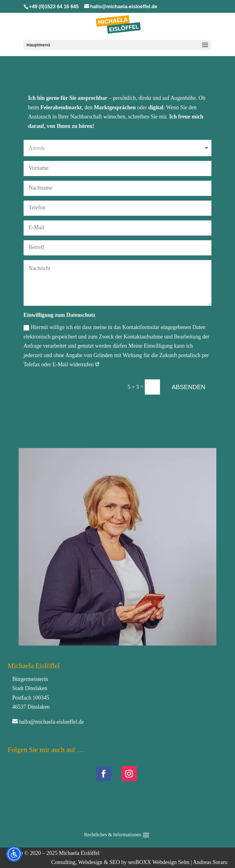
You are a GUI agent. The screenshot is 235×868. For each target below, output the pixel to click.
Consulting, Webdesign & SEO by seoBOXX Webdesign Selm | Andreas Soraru (139, 862)
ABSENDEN (188, 387)
